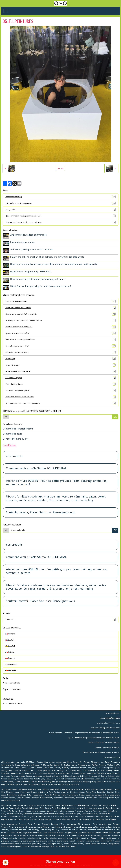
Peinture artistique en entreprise (61, 326)
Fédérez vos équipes (61, 377)
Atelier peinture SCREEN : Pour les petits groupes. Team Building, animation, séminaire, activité (57, 481)
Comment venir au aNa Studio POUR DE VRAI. (36, 467)
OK (115, 416)
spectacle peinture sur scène (61, 332)
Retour (60, 168)
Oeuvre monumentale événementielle (61, 313)
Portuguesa (11, 669)
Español (10, 645)
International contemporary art (61, 203)
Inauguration (61, 210)
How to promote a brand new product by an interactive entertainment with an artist (54, 264)
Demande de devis (12, 433)
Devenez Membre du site (16, 438)
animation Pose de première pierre (61, 396)
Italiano (10, 651)
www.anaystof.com (112, 756)
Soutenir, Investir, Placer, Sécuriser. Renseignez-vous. (41, 511)
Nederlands (11, 663)
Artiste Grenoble (61, 364)
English (10, 639)
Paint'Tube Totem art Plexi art (61, 307)
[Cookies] (6, 862)
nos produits (14, 455)
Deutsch (10, 657)
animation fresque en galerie (61, 389)
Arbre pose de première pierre (61, 370)
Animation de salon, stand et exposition (61, 402)
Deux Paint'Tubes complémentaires (61, 338)
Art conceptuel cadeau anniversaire (29, 235)
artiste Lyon (61, 357)
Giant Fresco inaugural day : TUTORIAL (31, 271)
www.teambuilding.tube (110, 717)
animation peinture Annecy (61, 351)
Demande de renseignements (18, 428)
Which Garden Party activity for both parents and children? (41, 285)
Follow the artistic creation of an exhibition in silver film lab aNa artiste (47, 257)
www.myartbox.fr (113, 712)
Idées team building (61, 197)
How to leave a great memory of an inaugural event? (38, 278)
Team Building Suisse (61, 383)
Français (10, 633)
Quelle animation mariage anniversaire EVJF (61, 216)
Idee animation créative (23, 242)
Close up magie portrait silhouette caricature (61, 222)
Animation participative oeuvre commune (32, 249)
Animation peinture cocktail (61, 345)
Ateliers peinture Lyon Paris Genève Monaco (61, 319)
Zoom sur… (61, 618)
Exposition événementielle (61, 300)
